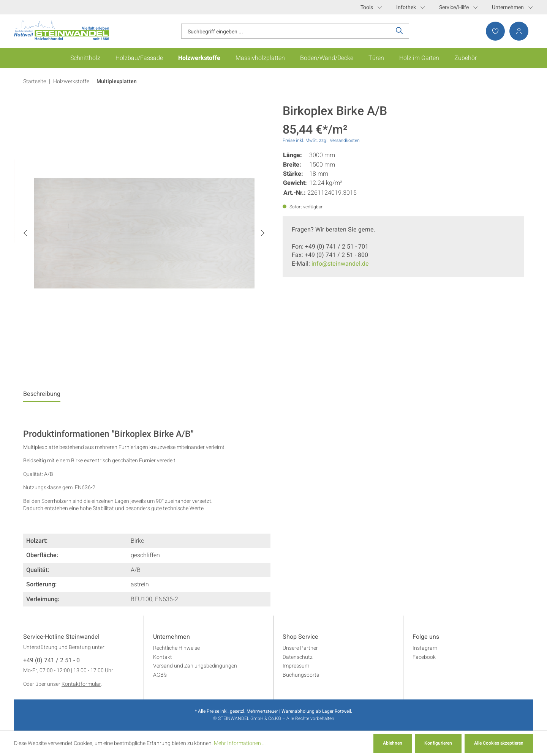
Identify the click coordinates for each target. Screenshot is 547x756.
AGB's (160, 675)
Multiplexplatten (117, 81)
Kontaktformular (81, 684)
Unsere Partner (300, 648)
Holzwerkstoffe (71, 81)
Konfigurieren (438, 743)
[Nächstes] (263, 233)
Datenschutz (298, 657)
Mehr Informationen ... (240, 743)
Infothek (410, 7)
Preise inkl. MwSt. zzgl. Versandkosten (321, 140)
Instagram (425, 648)
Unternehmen (512, 7)
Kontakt (163, 657)
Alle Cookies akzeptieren (499, 743)
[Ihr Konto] (517, 31)
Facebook (424, 657)
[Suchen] (399, 31)
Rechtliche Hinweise (176, 648)
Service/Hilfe (458, 7)
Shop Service (300, 637)
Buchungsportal (302, 675)
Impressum (296, 666)
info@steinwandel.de (340, 264)
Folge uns (426, 637)
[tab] (42, 396)
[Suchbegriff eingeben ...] (286, 31)
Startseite (35, 81)
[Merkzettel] (493, 31)
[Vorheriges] (25, 233)
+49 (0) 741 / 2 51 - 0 (51, 661)
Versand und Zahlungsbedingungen (195, 666)
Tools (371, 7)
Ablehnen (393, 743)
